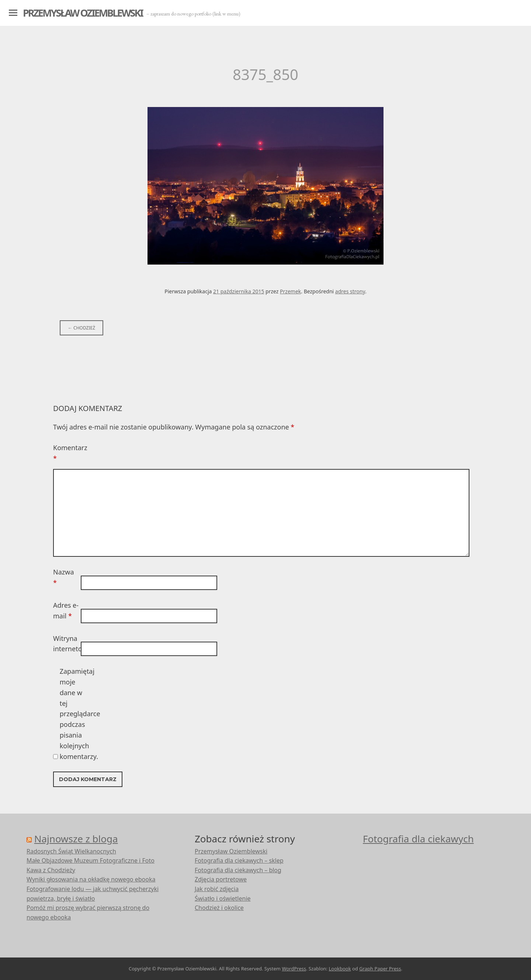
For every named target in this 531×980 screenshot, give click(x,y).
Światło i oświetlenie (223, 898)
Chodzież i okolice (219, 908)
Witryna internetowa (66, 644)
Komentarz (66, 453)
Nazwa (63, 577)
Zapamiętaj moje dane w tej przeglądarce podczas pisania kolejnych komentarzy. (73, 714)
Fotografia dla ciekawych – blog (238, 870)
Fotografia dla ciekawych (418, 839)
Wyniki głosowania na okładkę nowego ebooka (91, 879)
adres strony (350, 291)
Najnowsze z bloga (76, 839)
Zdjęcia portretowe (221, 879)
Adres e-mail (66, 610)
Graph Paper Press (380, 969)
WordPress (294, 969)
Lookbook (340, 969)
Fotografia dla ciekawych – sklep (239, 860)
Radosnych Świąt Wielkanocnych (71, 851)
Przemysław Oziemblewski (83, 13)
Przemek (290, 291)
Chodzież (81, 328)
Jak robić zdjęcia (217, 889)
